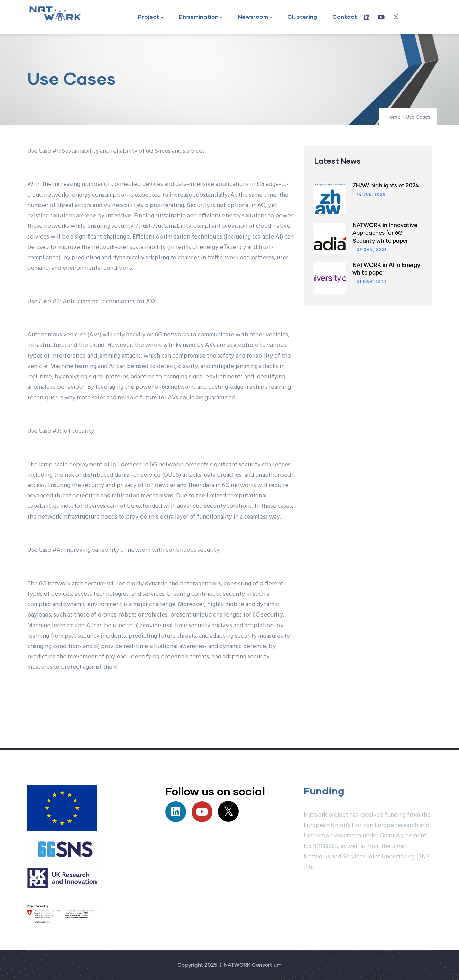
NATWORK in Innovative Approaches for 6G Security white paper (385, 233)
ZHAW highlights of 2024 (386, 186)
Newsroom (255, 17)
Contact (345, 16)
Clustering (302, 16)
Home (393, 117)
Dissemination (201, 17)
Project (151, 17)
